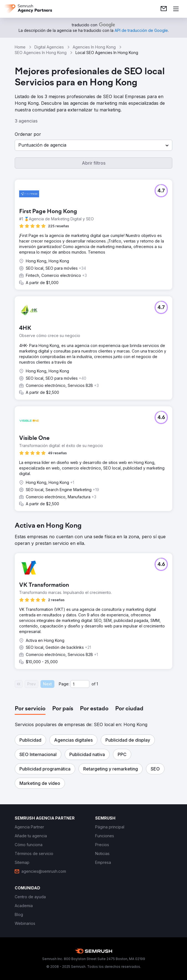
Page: (64, 684)
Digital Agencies (49, 47)
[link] (164, 9)
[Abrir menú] (176, 9)
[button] (93, 145)
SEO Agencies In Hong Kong (41, 53)
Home (20, 47)
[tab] (30, 709)
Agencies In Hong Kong (94, 47)
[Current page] (80, 684)
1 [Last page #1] (97, 684)
